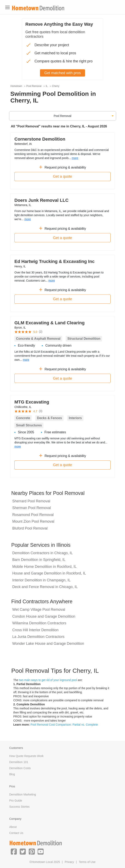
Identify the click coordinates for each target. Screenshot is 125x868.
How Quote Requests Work (26, 756)
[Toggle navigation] (8, 7)
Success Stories (19, 807)
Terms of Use (87, 862)
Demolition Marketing (23, 794)
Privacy (69, 862)
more (75, 158)
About (13, 827)
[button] (14, 851)
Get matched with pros (62, 73)
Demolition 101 (19, 762)
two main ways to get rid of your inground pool (48, 680)
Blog (12, 774)
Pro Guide (16, 801)
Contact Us (16, 833)
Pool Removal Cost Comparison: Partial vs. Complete (64, 725)
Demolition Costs (20, 768)
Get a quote (62, 176)
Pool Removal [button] (62, 116)
